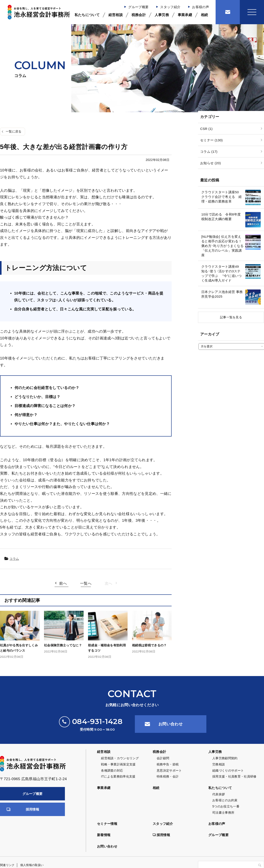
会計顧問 (163, 758)
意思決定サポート (169, 770)
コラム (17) (209, 152)
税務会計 (139, 15)
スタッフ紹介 (170, 7)
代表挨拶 (219, 794)
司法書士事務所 (223, 813)
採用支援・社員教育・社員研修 (234, 776)
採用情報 (32, 809)
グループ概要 (138, 7)
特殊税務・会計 (168, 776)
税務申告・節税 (168, 764)
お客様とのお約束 (225, 800)
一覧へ (86, 583)
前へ (63, 583)
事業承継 (185, 15)
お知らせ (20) (211, 163)
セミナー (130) (211, 140)
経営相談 (116, 15)
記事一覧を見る (231, 317)
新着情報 (104, 835)
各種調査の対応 (112, 770)
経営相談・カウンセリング (120, 758)
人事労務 (162, 15)
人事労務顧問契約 (225, 758)
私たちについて (87, 15)
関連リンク (7, 865)
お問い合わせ (170, 724)
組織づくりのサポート (228, 770)
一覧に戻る (14, 131)
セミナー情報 (107, 824)
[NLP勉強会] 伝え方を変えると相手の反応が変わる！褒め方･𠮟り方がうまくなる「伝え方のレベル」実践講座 (222, 246)
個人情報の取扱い (32, 865)
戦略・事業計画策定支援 (118, 764)
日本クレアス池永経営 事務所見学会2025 (222, 294)
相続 (204, 15)
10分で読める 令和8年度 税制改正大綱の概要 (221, 217)
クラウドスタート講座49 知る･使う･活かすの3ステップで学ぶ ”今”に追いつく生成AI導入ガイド (222, 273)
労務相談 (219, 764)
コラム (14, 559)
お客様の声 (201, 7)
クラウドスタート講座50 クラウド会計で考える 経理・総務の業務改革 (222, 197)
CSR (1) (206, 129)
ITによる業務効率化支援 (118, 776)
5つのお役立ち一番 (226, 806)
